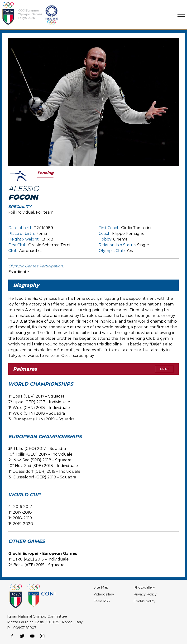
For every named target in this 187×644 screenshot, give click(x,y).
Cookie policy (144, 601)
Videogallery (104, 594)
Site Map (101, 587)
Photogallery (144, 587)
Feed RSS (102, 601)
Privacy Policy (145, 594)
